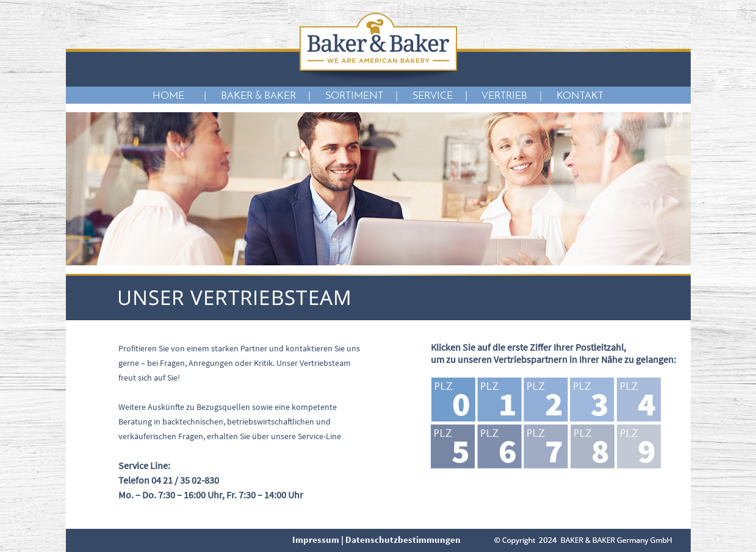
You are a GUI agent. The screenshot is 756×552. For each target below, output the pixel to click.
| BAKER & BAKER (250, 96)
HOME (172, 96)
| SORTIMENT (346, 96)
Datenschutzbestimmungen (403, 539)
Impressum (316, 539)
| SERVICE (424, 96)
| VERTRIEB (496, 96)
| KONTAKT (571, 96)
